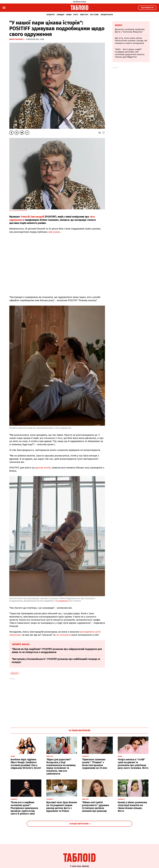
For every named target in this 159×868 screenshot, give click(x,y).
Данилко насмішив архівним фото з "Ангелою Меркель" (130, 31)
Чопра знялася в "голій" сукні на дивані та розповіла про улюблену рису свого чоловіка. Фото (133, 764)
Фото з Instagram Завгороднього (18, 211)
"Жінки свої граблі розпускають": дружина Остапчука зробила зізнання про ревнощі (95, 807)
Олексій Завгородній (33, 217)
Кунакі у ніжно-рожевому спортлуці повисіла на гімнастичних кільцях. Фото (132, 807)
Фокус (119, 25)
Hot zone (94, 15)
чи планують (63, 635)
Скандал (60, 15)
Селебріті (50, 15)
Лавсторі (84, 15)
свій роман (54, 232)
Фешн (69, 15)
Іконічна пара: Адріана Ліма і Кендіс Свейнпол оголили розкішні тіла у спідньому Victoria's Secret (26, 764)
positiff (14, 673)
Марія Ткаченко (17, 39)
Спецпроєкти (107, 15)
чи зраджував (62, 601)
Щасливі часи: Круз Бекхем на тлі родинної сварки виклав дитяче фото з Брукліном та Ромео (62, 807)
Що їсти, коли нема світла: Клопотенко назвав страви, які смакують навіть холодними (131, 41)
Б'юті (76, 15)
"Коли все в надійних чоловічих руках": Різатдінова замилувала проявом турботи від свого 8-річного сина (24, 808)
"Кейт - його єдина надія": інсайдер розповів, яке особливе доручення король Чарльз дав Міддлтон (130, 53)
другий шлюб (43, 468)
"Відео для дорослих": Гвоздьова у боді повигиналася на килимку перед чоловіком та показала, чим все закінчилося (61, 767)
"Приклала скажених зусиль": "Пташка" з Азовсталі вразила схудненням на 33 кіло (95, 764)
